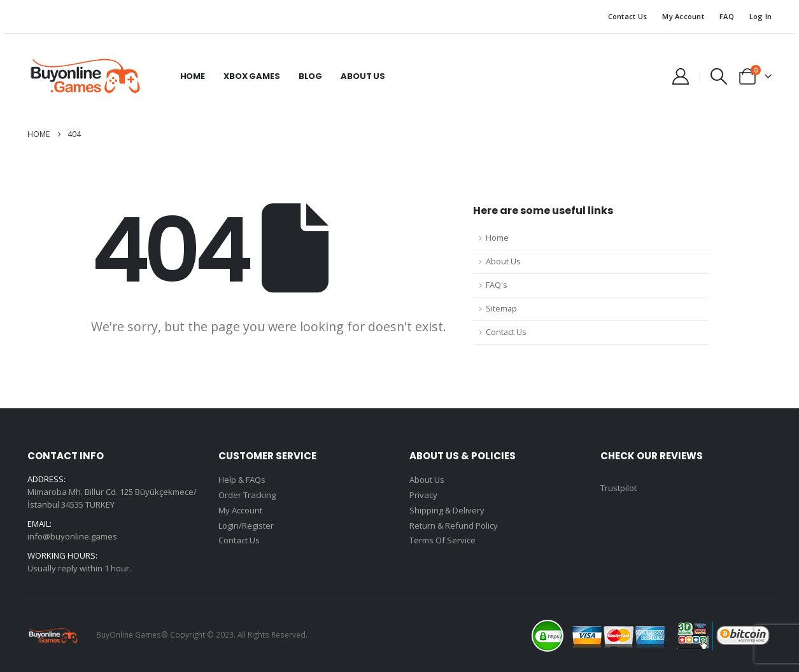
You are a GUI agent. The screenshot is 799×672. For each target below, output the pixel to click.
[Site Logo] (85, 76)
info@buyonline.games (72, 536)
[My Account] (680, 76)
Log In (761, 16)
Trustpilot (619, 488)
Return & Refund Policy (454, 526)
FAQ (727, 16)
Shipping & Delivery (447, 511)
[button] (718, 76)
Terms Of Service (442, 541)
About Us (363, 76)
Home (193, 76)
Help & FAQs (242, 480)
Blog (310, 76)
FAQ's (497, 285)
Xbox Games (252, 76)
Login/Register (246, 526)
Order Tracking (247, 496)
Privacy (423, 496)
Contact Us (628, 16)
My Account (683, 16)
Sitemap (501, 309)
